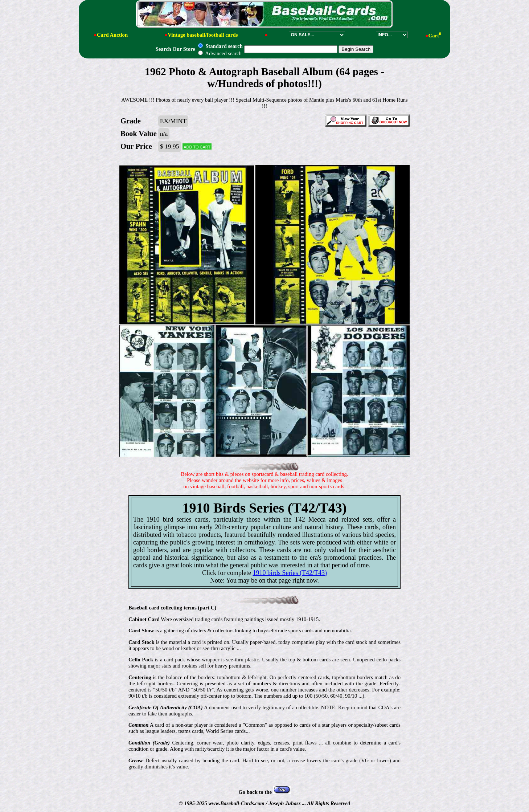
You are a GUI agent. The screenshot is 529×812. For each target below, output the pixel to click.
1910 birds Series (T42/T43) (290, 573)
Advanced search (220, 53)
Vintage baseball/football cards (203, 35)
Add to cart (197, 146)
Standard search (220, 46)
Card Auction (112, 35)
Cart (435, 36)
